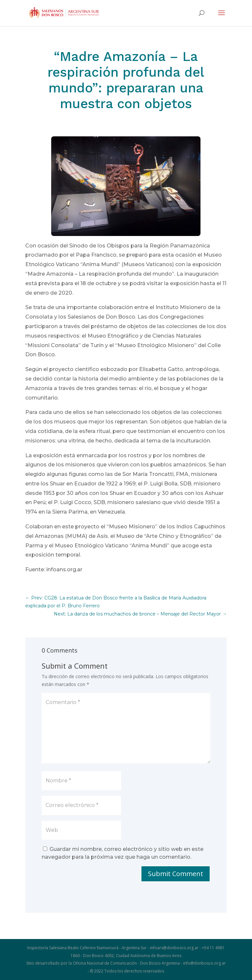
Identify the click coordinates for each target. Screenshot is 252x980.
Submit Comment (176, 874)
